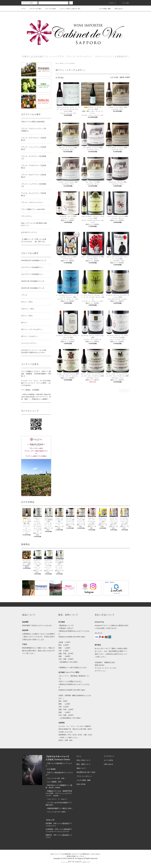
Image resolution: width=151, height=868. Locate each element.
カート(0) (124, 3)
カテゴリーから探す (34, 9)
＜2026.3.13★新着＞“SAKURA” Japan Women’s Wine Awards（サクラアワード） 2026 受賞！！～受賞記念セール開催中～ (36, 397)
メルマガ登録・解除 (103, 9)
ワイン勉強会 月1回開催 (30, 390)
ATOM (83, 784)
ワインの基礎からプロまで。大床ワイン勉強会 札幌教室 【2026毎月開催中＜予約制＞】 (36, 374)
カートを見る (108, 760)
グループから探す (49, 9)
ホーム (24, 9)
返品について (81, 768)
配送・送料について (84, 764)
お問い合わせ (117, 9)
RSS (78, 784)
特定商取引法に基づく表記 (86, 772)
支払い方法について (84, 760)
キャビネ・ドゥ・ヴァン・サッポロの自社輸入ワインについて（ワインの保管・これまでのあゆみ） (36, 383)
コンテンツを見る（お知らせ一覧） (69, 9)
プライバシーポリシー (84, 776)
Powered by (75, 862)
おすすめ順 (114, 77)
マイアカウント (109, 756)
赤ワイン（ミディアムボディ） (68, 63)
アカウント (111, 3)
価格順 (122, 77)
